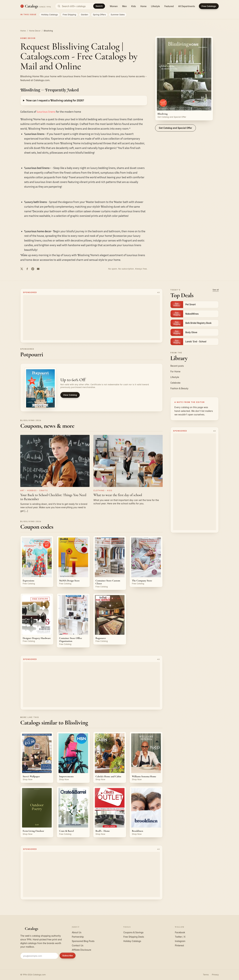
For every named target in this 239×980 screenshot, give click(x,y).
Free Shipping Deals (134, 937)
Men (124, 6)
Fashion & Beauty (179, 388)
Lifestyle (155, 6)
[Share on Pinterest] (33, 269)
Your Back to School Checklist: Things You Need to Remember (53, 497)
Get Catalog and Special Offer (175, 128)
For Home (175, 372)
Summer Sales (118, 15)
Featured (169, 6)
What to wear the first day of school (118, 495)
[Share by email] (38, 269)
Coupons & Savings (133, 932)
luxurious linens (46, 112)
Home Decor (35, 31)
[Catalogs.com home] (36, 6)
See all (216, 290)
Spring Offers (99, 15)
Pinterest (179, 946)
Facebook (180, 932)
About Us (77, 932)
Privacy (215, 975)
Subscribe (68, 955)
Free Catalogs (209, 6)
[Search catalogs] (80, 6)
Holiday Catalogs (49, 15)
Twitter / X (180, 937)
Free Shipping (69, 15)
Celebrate (175, 383)
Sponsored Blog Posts (83, 941)
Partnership (78, 937)
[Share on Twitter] (22, 269)
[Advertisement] (91, 318)
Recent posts (177, 366)
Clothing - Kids (103, 491)
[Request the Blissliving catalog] (184, 78)
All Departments (186, 6)
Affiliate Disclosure (81, 950)
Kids (134, 6)
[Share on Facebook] (27, 269)
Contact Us (78, 946)
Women (114, 6)
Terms (206, 975)
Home (143, 6)
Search (99, 6)
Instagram (180, 941)
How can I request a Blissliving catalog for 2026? (55, 100)
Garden (84, 15)
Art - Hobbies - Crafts (34, 491)
